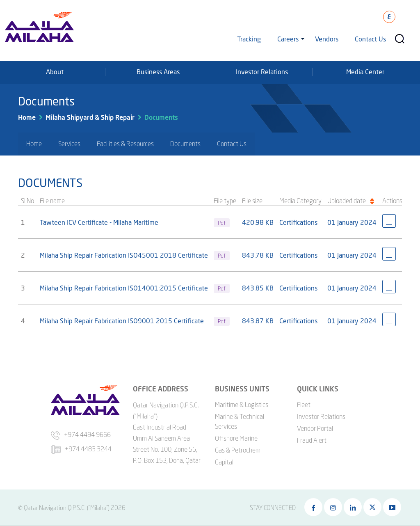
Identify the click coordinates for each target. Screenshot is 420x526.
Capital (224, 462)
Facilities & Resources (125, 144)
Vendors (327, 39)
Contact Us (370, 39)
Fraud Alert (312, 440)
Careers (288, 39)
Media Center (365, 72)
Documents (161, 117)
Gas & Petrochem (238, 450)
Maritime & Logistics (242, 405)
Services (69, 144)
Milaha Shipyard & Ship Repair (90, 117)
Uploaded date (347, 201)
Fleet (304, 405)
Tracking (249, 39)
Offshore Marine (236, 438)
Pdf (222, 223)
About (55, 72)
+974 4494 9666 (81, 435)
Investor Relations (262, 72)
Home (27, 117)
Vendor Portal (315, 428)
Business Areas (158, 72)
